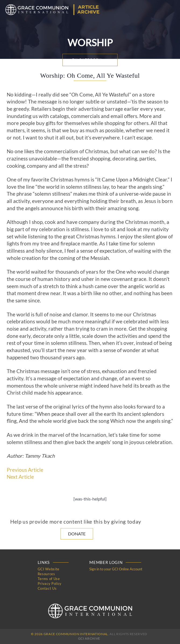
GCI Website (49, 569)
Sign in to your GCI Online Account (116, 569)
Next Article (20, 477)
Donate (77, 534)
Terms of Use (49, 579)
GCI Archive (89, 638)
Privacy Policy (50, 584)
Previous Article (25, 470)
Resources (46, 574)
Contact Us (47, 588)
